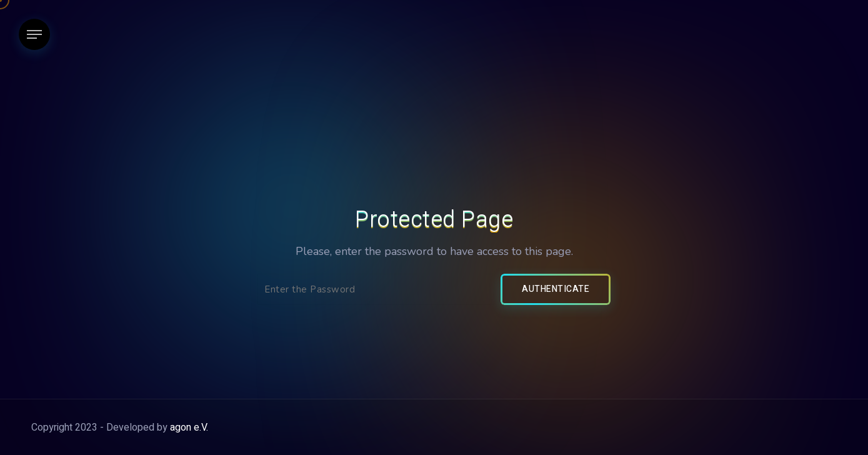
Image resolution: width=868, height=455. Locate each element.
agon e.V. (189, 427)
